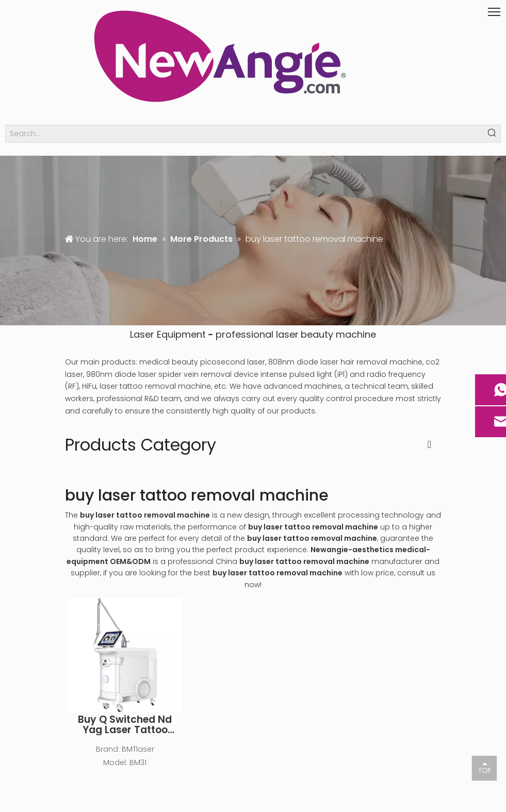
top (484, 768)
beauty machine (338, 334)
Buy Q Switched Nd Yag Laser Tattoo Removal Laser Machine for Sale (125, 725)
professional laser (257, 334)
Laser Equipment (168, 334)
